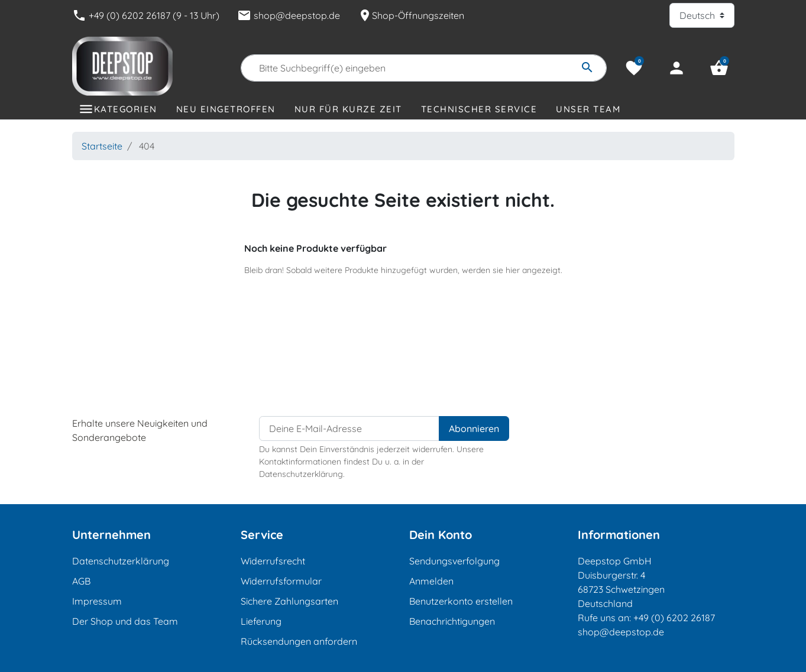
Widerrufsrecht (273, 561)
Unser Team (588, 109)
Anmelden (431, 581)
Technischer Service (479, 109)
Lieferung (261, 621)
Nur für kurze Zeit (348, 109)
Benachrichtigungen (452, 621)
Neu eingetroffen (226, 109)
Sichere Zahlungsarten (289, 601)
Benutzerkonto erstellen (461, 601)
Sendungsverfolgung (454, 561)
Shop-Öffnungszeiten (411, 15)
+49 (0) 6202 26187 (674, 618)
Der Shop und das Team (125, 621)
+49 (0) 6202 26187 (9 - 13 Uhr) (146, 15)
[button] (719, 68)
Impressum (97, 601)
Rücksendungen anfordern (299, 641)
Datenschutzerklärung (121, 561)
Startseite (102, 146)
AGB (81, 581)
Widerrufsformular (281, 581)
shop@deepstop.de (289, 15)
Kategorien (126, 109)
